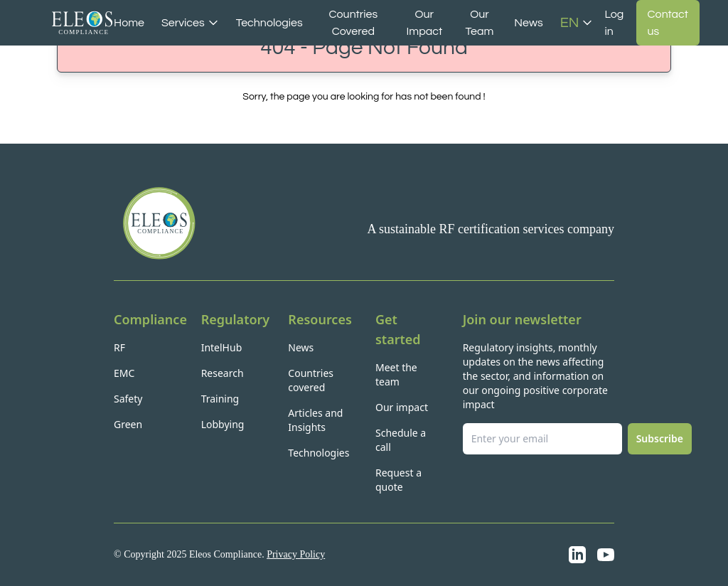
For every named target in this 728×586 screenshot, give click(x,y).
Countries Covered (354, 23)
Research (223, 373)
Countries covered (311, 380)
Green (128, 424)
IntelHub (222, 347)
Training (220, 399)
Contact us (668, 23)
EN (577, 23)
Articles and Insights (315, 420)
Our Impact (424, 23)
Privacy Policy (296, 554)
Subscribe (660, 438)
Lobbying (223, 424)
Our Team (480, 23)
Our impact (402, 407)
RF (119, 347)
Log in (614, 23)
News (528, 23)
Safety (128, 399)
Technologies (269, 23)
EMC (124, 373)
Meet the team (396, 374)
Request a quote (398, 480)
